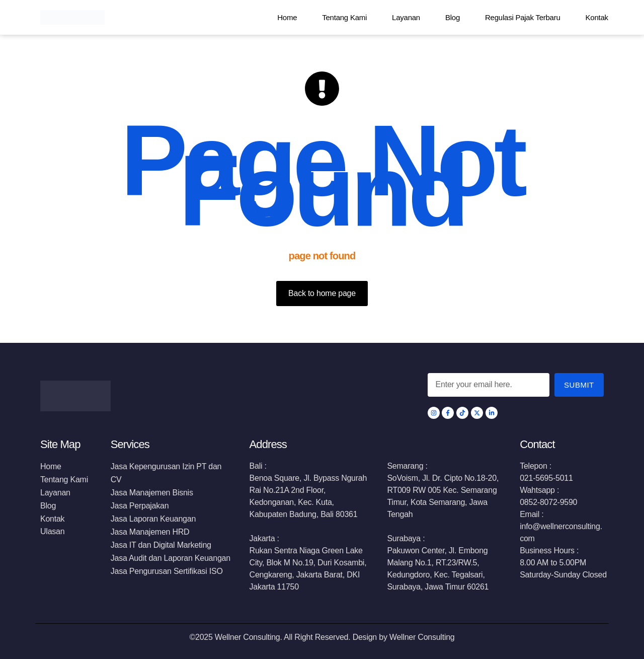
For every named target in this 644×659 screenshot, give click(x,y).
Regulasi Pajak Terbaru (523, 17)
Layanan (406, 17)
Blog (453, 17)
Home (287, 17)
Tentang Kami (344, 17)
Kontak (597, 17)
